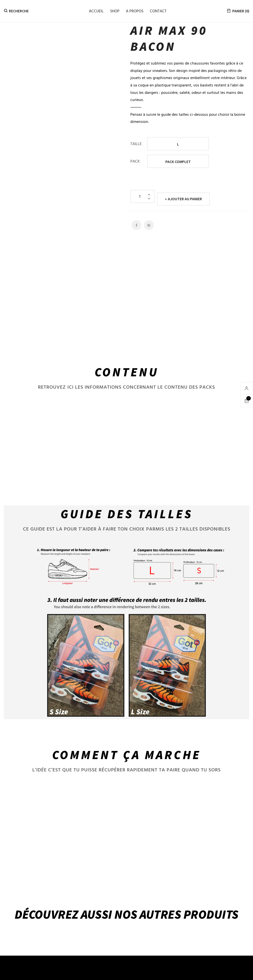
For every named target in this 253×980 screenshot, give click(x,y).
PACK (135, 161)
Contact (158, 11)
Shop (115, 11)
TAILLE (136, 144)
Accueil (96, 11)
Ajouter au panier (185, 196)
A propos (135, 11)
